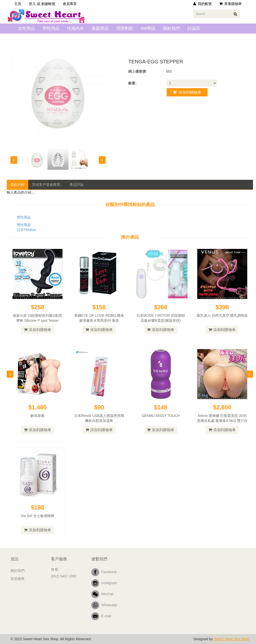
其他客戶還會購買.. (47, 185)
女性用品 (26, 28)
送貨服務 (17, 579)
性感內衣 (75, 28)
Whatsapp (104, 605)
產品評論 (76, 185)
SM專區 (148, 28)
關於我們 (171, 28)
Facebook (104, 572)
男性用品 (51, 28)
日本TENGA (26, 230)
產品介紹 (17, 185)
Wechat (102, 594)
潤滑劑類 (124, 28)
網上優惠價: (138, 71)
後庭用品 (100, 28)
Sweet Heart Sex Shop (231, 639)
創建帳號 (48, 4)
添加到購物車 (187, 92)
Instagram (104, 583)
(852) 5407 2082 (64, 576)
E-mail (101, 616)
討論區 (194, 28)
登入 (32, 4)
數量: (132, 83)
